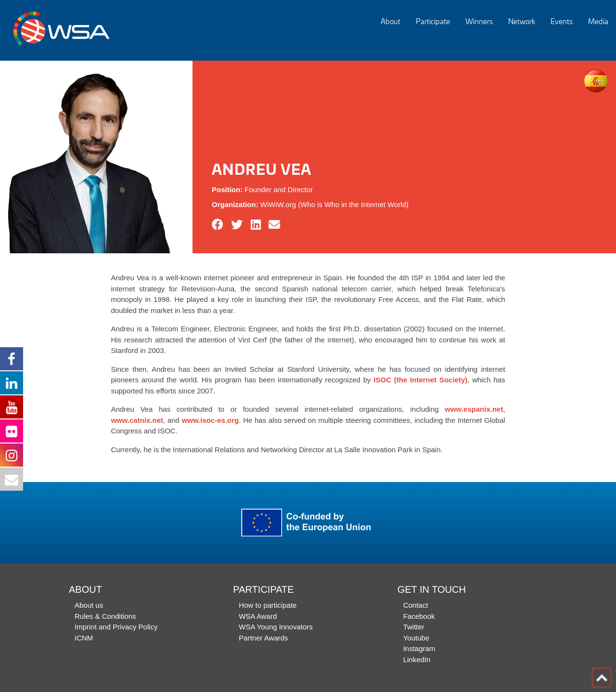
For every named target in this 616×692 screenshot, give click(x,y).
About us (89, 605)
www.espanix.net (474, 409)
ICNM (84, 638)
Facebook (419, 616)
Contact (416, 605)
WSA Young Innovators (276, 627)
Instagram (419, 648)
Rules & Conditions (105, 616)
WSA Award (258, 616)
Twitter (414, 627)
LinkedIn (417, 659)
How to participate (268, 605)
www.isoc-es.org (211, 420)
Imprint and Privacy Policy (116, 627)
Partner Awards (263, 638)
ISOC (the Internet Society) (420, 380)
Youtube (417, 638)
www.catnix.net (137, 420)
